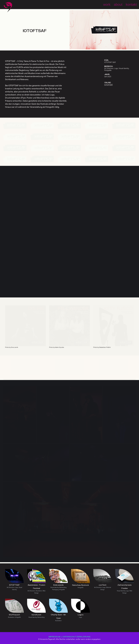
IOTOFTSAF (14, 585)
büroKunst (36, 615)
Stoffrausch (14, 615)
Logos (81, 615)
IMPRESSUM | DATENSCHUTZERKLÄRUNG (69, 637)
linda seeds (58, 585)
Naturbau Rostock (81, 585)
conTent (103, 585)
